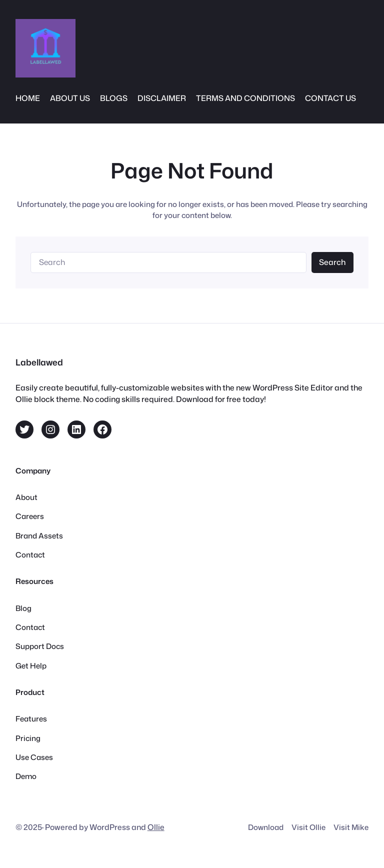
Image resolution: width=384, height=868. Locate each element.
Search (332, 262)
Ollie (156, 827)
